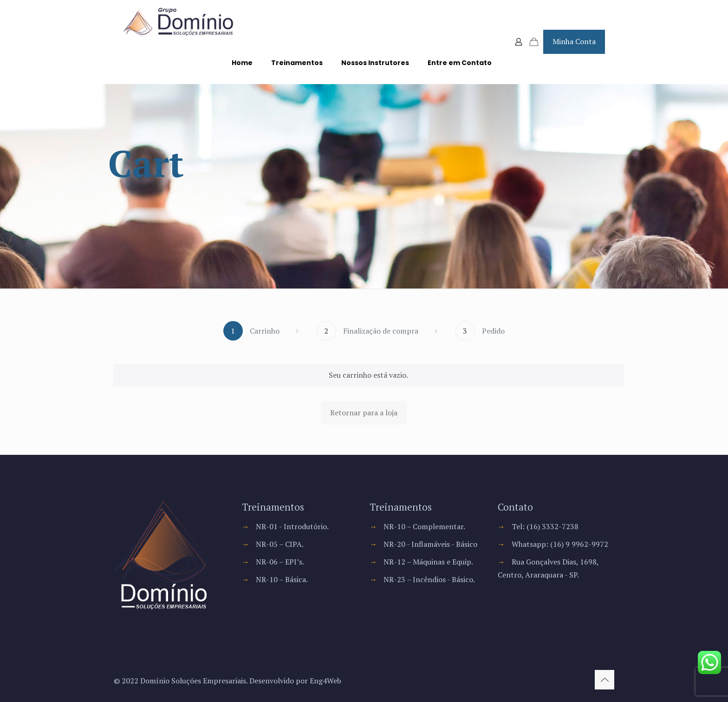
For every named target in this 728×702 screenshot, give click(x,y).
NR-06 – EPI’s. (280, 562)
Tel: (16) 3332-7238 (545, 526)
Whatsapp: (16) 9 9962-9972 (560, 544)
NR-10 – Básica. (282, 579)
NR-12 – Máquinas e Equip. (428, 562)
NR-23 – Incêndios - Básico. (429, 579)
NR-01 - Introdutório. (292, 526)
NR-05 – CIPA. (280, 544)
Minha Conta (574, 41)
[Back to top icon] (604, 680)
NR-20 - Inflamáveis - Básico (430, 544)
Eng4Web (325, 681)
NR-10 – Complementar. (424, 526)
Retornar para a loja (364, 413)
